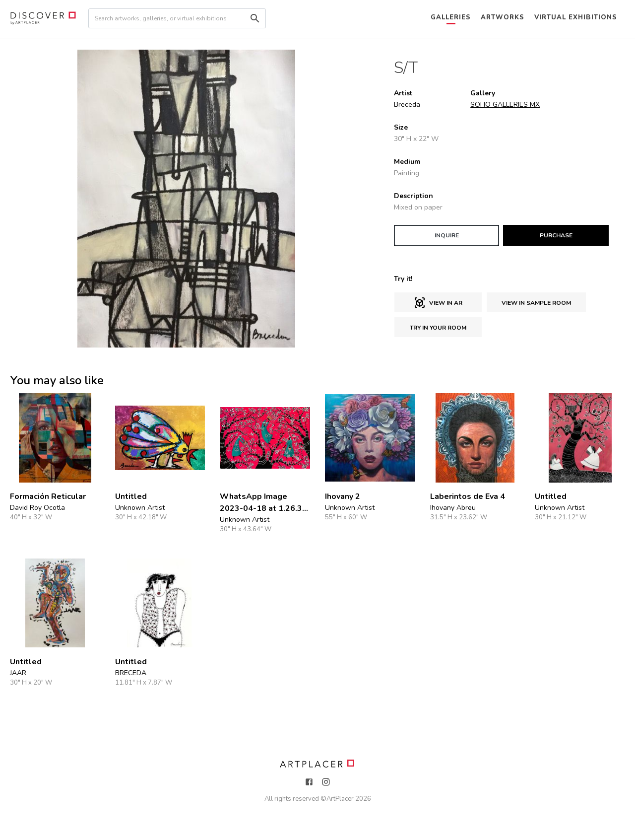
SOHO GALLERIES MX (505, 105)
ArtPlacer (340, 799)
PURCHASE (556, 235)
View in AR (438, 303)
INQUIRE (447, 235)
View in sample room (536, 303)
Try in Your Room (438, 328)
